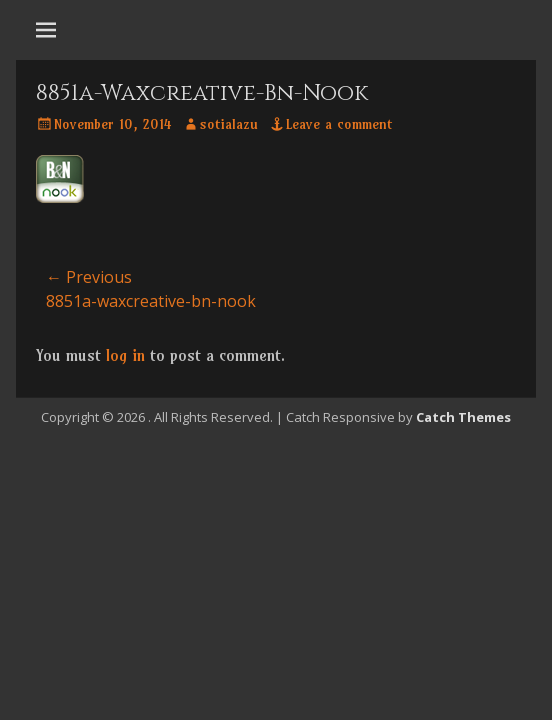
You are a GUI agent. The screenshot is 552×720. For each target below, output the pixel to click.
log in (125, 355)
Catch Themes (463, 417)
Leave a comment (339, 124)
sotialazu (229, 124)
